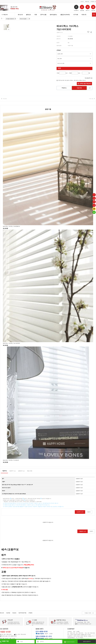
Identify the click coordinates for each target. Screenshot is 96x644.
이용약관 (8, 613)
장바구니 (64, 88)
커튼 (36, 15)
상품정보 (4, 471)
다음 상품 (91, 99)
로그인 (82, 2)
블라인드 (29, 15)
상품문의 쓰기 (83, 531)
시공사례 (76, 15)
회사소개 (20, 15)
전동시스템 (43, 15)
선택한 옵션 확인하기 (84, 84)
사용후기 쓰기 (80, 512)
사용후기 (12, 471)
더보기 (89, 512)
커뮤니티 (84, 15)
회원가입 (87, 2)
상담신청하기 (87, 641)
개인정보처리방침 (22, 613)
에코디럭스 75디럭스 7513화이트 (11, 460)
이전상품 (5, 99)
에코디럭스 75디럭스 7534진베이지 (11, 226)
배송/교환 (30, 471)
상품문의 (21, 471)
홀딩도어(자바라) (65, 15)
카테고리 (5, 15)
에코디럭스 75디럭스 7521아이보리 (11, 343)
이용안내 (14, 613)
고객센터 (30, 613)
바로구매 (79, 88)
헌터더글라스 (53, 15)
